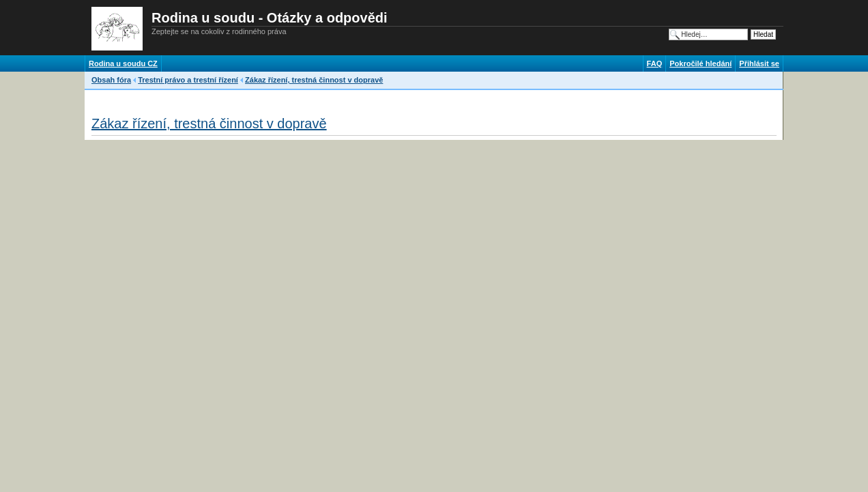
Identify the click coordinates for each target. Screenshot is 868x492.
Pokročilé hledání (700, 63)
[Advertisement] (340, 99)
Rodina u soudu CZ (123, 63)
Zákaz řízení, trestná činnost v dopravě (314, 80)
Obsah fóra (111, 80)
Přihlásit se (759, 63)
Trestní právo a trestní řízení (188, 80)
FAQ (655, 63)
